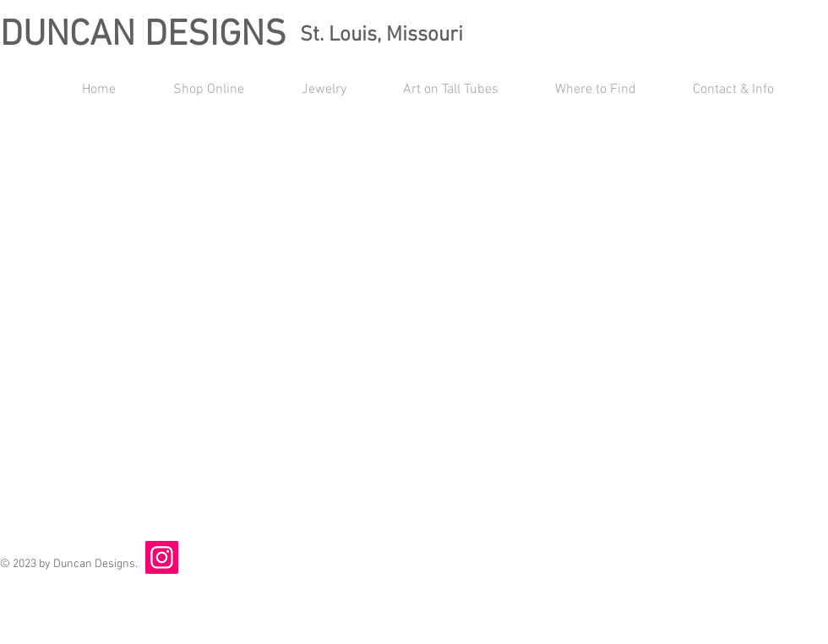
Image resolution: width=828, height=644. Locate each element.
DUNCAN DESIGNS (143, 35)
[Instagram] (162, 557)
